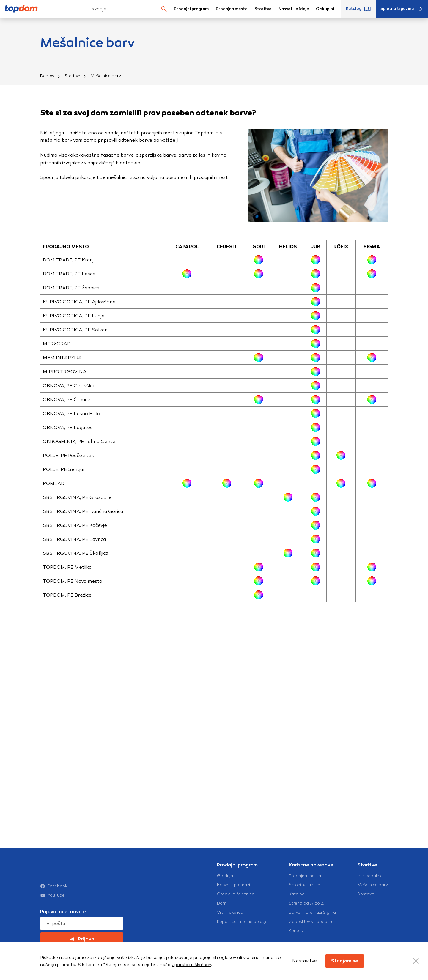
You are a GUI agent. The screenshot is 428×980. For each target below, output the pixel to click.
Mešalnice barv (373, 897)
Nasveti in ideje (294, 9)
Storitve (263, 9)
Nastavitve (305, 961)
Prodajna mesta (232, 9)
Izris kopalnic (370, 888)
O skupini (325, 9)
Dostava (366, 906)
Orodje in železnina (236, 906)
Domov (47, 76)
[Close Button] (416, 961)
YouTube (52, 895)
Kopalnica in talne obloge (242, 934)
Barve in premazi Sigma (312, 925)
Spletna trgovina (402, 9)
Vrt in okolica (230, 925)
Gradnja (225, 888)
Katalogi (297, 906)
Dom (222, 916)
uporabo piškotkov (191, 965)
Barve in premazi (233, 897)
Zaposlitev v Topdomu (311, 934)
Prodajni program (191, 9)
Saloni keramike (305, 897)
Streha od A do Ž (306, 916)
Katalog (358, 9)
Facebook (54, 886)
